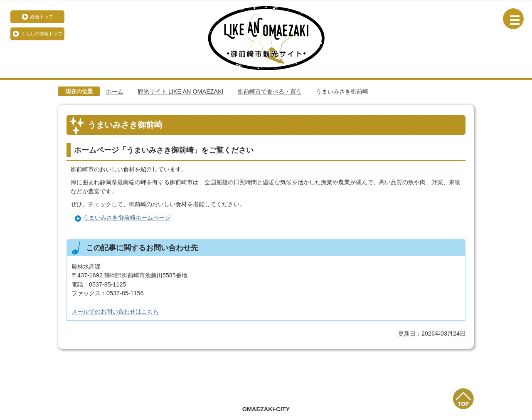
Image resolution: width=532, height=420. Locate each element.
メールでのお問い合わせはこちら (115, 311)
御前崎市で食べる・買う (270, 91)
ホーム (115, 91)
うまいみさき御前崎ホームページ (127, 217)
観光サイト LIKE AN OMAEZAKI (181, 91)
